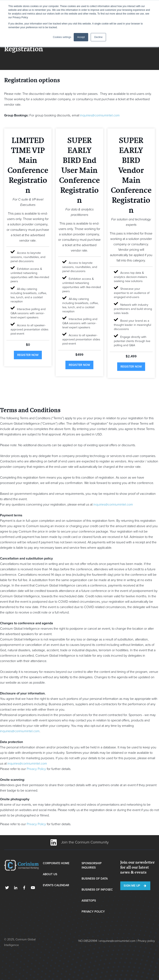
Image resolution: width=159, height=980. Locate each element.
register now (28, 355)
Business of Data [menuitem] (95, 879)
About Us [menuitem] (50, 874)
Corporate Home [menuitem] (56, 863)
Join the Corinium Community (80, 842)
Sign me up (132, 886)
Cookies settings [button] (62, 37)
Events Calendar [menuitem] (56, 885)
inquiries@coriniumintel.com (100, 115)
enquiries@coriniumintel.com (117, 941)
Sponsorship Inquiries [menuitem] (92, 865)
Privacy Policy (36, 769)
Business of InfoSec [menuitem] (97, 890)
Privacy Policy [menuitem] (93, 912)
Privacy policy (146, 941)
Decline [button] (98, 37)
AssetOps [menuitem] (89, 901)
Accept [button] (81, 37)
